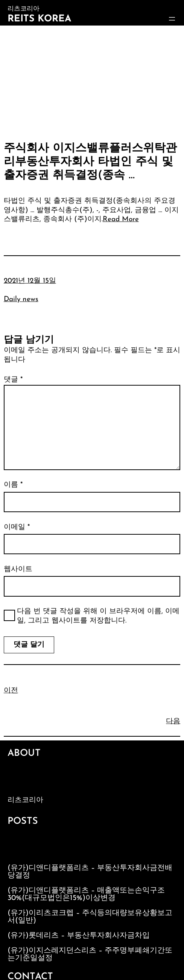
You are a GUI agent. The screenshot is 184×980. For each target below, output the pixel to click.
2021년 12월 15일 (30, 281)
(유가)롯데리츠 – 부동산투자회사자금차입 (79, 936)
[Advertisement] (92, 82)
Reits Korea (39, 19)
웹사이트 (18, 569)
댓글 (13, 380)
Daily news (21, 299)
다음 (173, 721)
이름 (13, 485)
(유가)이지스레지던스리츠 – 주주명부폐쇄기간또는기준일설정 (90, 954)
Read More (121, 219)
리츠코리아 (25, 800)
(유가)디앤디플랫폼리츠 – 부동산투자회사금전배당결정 (90, 872)
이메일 (17, 527)
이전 (11, 691)
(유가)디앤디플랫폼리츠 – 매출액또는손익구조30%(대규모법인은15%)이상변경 (86, 894)
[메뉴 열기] (172, 19)
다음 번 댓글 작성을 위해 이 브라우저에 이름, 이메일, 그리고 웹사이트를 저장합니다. (98, 616)
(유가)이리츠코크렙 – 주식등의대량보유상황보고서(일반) (90, 917)
